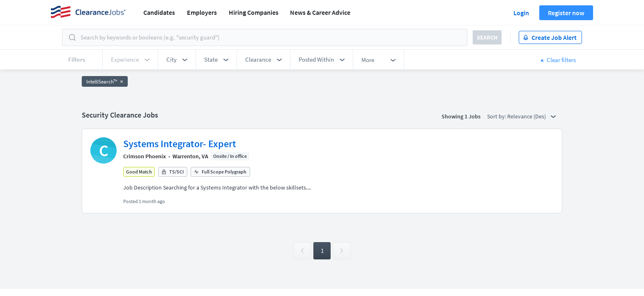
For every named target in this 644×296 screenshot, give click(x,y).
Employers (202, 12)
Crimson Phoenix (145, 156)
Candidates (159, 12)
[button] (177, 60)
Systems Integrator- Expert (180, 144)
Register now (566, 13)
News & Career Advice (320, 12)
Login (521, 13)
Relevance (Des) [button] (531, 116)
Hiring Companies (254, 12)
